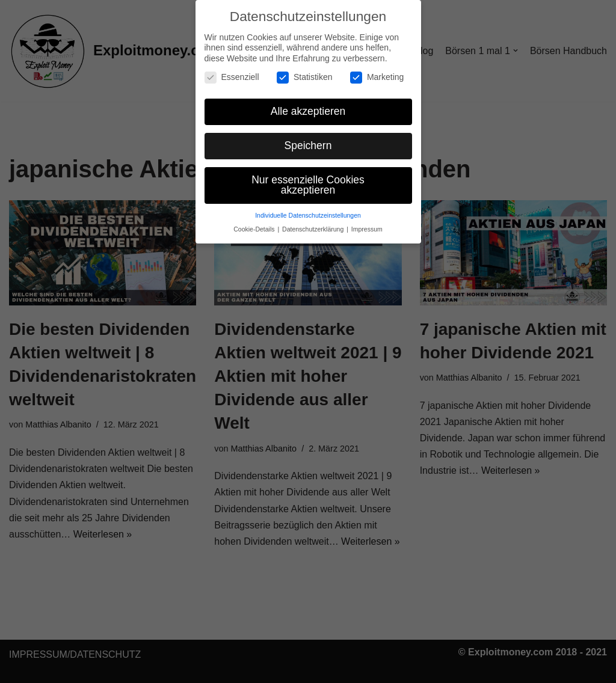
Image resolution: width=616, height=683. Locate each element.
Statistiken (305, 77)
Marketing (377, 77)
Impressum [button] (367, 229)
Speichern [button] (308, 145)
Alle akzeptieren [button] (308, 111)
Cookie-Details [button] (255, 229)
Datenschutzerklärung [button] (314, 229)
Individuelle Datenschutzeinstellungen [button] (308, 215)
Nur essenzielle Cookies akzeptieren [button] (308, 185)
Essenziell (232, 77)
